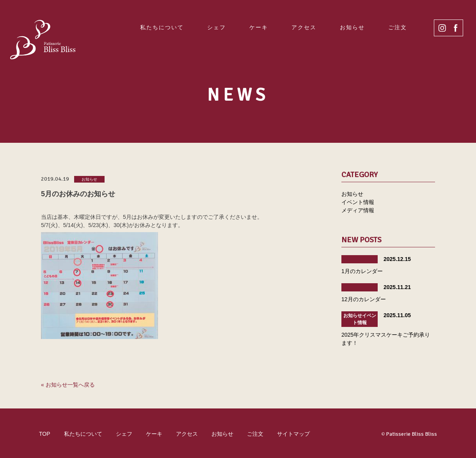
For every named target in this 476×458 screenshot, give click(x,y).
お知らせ (352, 27)
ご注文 (398, 27)
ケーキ (259, 27)
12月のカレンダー (364, 299)
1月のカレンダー (362, 271)
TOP (45, 434)
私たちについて (162, 27)
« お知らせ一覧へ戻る (68, 385)
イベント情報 (358, 202)
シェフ (217, 27)
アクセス (304, 27)
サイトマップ (293, 434)
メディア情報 (358, 210)
